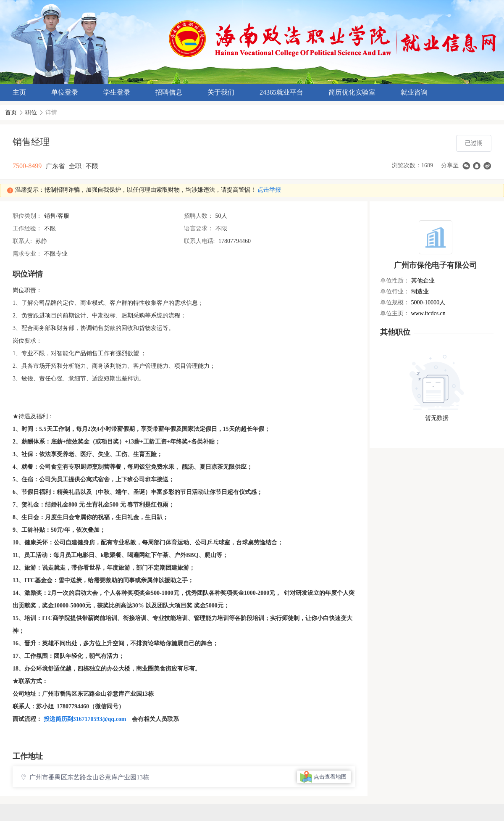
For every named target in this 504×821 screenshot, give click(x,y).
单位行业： (395, 292)
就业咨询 (414, 92)
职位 (31, 112)
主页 (19, 92)
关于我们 (221, 92)
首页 (11, 112)
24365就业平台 (281, 92)
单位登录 (65, 92)
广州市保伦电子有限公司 (436, 265)
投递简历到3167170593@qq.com (85, 719)
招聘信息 (169, 92)
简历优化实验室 (352, 92)
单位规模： (395, 302)
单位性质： (395, 281)
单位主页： (395, 313)
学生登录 (117, 92)
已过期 (474, 143)
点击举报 (269, 190)
